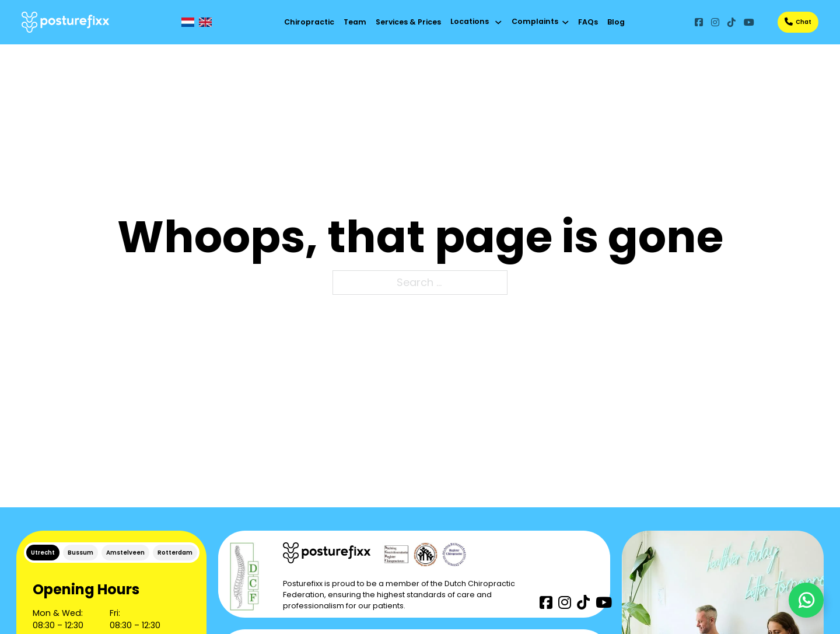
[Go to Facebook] (699, 22)
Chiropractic (309, 22)
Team (355, 22)
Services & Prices (408, 22)
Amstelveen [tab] (125, 553)
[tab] (43, 553)
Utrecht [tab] (43, 553)
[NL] (188, 22)
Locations (470, 21)
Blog (616, 22)
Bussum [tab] (80, 553)
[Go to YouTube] (749, 22)
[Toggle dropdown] (498, 22)
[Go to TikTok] (731, 22)
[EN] (205, 22)
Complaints (535, 21)
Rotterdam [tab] (175, 553)
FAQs (588, 22)
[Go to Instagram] (715, 22)
